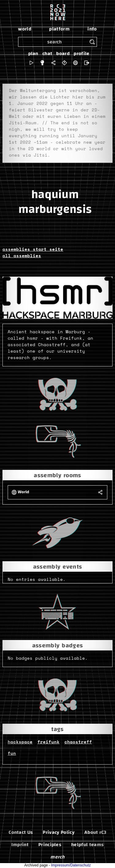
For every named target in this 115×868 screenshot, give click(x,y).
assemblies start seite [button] (33, 250)
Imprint (20, 845)
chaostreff (78, 742)
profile (81, 54)
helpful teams (87, 845)
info (92, 29)
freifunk (48, 742)
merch (57, 857)
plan (33, 54)
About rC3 (95, 832)
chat (47, 54)
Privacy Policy (58, 832)
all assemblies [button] (22, 256)
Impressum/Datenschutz (71, 865)
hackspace (20, 742)
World (23, 492)
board (63, 54)
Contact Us (21, 832)
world (25, 29)
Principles (50, 845)
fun (12, 754)
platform (59, 29)
